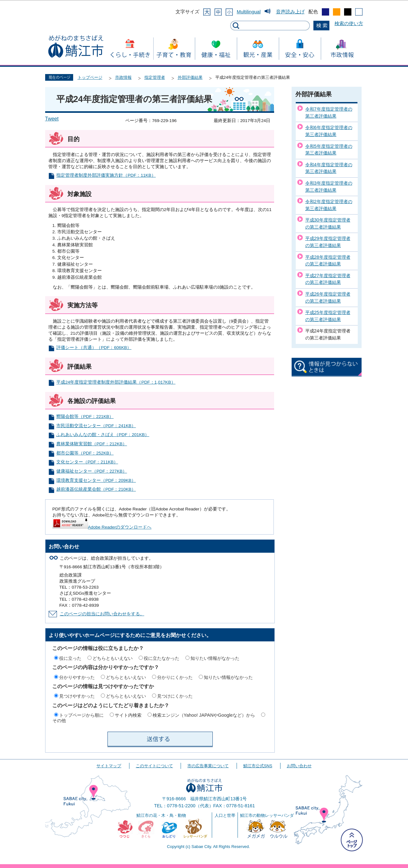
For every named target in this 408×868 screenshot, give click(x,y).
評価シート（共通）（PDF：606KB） (94, 348)
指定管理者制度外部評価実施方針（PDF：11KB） (106, 175)
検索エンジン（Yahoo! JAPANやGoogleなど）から (204, 715)
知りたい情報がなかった (215, 658)
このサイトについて (154, 766)
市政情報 (123, 77)
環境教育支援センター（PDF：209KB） (96, 480)
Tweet (52, 119)
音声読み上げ (290, 12)
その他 (59, 721)
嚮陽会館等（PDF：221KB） (85, 417)
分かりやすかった (77, 677)
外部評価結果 (190, 77)
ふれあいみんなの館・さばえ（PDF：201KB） (103, 435)
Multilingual (249, 12)
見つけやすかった (77, 696)
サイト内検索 (128, 715)
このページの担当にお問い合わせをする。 (102, 614)
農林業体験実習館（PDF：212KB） (92, 444)
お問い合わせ (299, 766)
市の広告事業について (208, 766)
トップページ (90, 77)
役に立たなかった (162, 658)
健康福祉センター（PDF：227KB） (92, 471)
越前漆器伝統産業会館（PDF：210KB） (96, 489)
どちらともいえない (113, 658)
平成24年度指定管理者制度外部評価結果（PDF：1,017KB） (116, 382)
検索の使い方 (349, 23)
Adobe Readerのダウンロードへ (102, 527)
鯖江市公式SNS (258, 766)
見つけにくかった (175, 696)
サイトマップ (109, 766)
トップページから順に (81, 715)
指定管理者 (155, 77)
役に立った (70, 658)
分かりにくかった (175, 677)
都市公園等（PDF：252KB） (85, 453)
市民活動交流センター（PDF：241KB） (96, 426)
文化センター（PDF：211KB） (87, 462)
